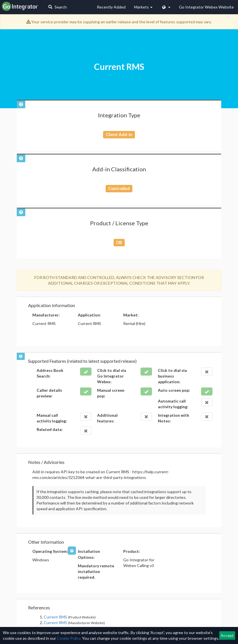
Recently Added (111, 7)
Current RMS (55, 617)
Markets (143, 7)
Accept (227, 635)
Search (58, 7)
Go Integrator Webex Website (206, 7)
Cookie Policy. (69, 638)
